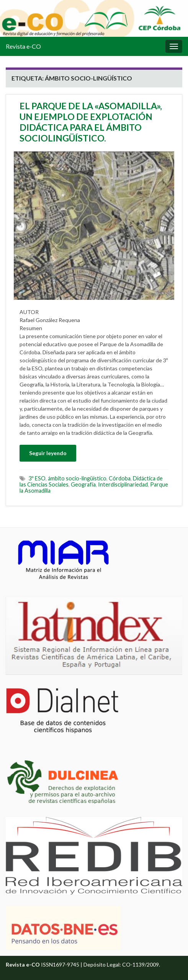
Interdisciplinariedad (123, 484)
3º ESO (37, 478)
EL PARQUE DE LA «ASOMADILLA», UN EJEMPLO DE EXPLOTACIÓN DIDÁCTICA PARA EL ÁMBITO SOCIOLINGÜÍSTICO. (91, 122)
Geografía (83, 484)
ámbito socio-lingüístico (77, 478)
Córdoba (120, 478)
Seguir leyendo (48, 453)
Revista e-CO (23, 46)
